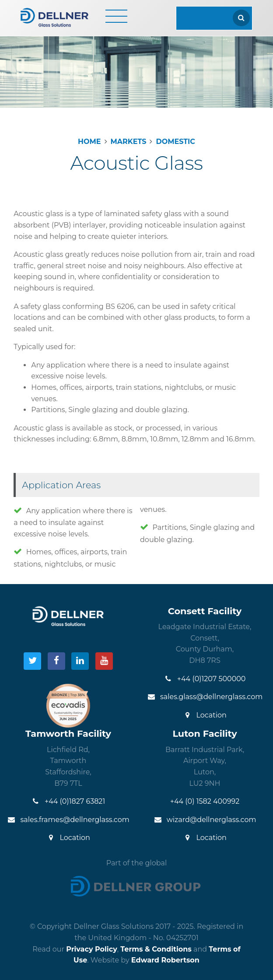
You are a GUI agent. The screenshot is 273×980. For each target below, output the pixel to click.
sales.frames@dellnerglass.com (68, 820)
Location (205, 715)
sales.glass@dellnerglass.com (205, 697)
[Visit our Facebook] (56, 661)
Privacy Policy (92, 949)
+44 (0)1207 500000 (205, 679)
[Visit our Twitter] (32, 661)
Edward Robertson (165, 960)
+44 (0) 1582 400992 (205, 801)
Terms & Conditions (156, 949)
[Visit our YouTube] (104, 661)
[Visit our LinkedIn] (80, 661)
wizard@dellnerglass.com (205, 820)
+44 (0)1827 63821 (68, 801)
